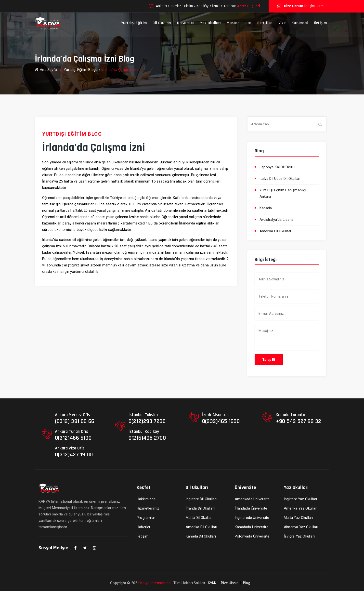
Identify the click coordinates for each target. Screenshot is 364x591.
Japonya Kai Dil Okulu (277, 167)
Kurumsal (300, 23)
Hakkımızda (146, 499)
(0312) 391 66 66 (75, 421)
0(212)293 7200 (147, 421)
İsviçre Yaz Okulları (299, 536)
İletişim (320, 23)
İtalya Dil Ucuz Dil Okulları (280, 179)
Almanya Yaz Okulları (301, 527)
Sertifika (265, 23)
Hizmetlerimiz (148, 508)
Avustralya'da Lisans (277, 220)
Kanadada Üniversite (252, 527)
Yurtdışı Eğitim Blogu (81, 70)
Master (233, 23)
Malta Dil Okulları (199, 518)
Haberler (144, 527)
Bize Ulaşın (230, 583)
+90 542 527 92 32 (298, 421)
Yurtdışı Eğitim (134, 23)
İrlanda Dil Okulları (200, 508)
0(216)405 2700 (147, 438)
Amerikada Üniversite (252, 499)
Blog (247, 583)
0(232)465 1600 (221, 421)
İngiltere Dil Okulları (201, 499)
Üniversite (186, 23)
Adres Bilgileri (249, 6)
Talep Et (269, 360)
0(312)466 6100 (73, 438)
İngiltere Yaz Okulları (300, 499)
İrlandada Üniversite (251, 508)
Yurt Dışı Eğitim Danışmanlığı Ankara (283, 193)
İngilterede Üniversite (252, 518)
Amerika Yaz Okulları (301, 508)
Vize (282, 23)
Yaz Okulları (210, 23)
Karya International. (156, 583)
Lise (248, 23)
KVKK (212, 583)
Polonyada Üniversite (252, 536)
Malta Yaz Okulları (298, 518)
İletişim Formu (314, 6)
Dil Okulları (162, 23)
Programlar (146, 518)
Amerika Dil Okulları (275, 231)
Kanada (266, 208)
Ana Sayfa (46, 70)
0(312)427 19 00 (74, 455)
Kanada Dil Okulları (201, 536)
